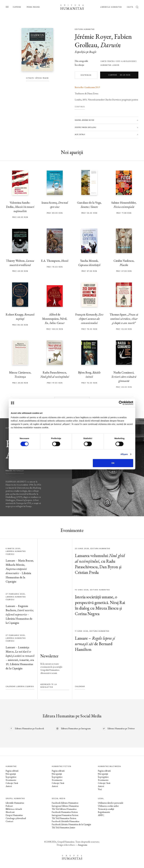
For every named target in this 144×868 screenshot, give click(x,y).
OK (113, 463)
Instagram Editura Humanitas (65, 806)
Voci (100, 789)
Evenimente (11, 780)
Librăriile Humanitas (111, 7)
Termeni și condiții (106, 809)
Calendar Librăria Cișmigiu (20, 686)
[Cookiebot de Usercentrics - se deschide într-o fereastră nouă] (121, 403)
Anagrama (82, 845)
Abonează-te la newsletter (49, 686)
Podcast (9, 806)
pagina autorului (15, 471)
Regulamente (104, 812)
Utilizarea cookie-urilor (108, 806)
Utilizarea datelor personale (111, 803)
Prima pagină (33, 7)
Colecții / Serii (12, 783)
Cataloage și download (16, 818)
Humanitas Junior (110, 65)
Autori (9, 786)
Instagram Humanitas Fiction (65, 815)
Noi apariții (11, 774)
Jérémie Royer (93, 36)
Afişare (124, 454)
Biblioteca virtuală (14, 809)
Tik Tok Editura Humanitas (64, 809)
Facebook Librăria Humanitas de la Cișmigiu (71, 824)
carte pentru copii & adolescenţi (119, 61)
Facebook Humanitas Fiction (65, 812)
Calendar (80, 686)
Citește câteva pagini (37, 78)
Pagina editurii (12, 771)
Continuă (80, 107)
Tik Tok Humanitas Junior (64, 827)
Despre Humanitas (14, 815)
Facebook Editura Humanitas (65, 803)
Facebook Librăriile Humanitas (66, 821)
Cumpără (119, 75)
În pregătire (11, 777)
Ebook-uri (10, 812)
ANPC (101, 815)
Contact (9, 821)
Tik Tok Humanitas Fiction (64, 818)
